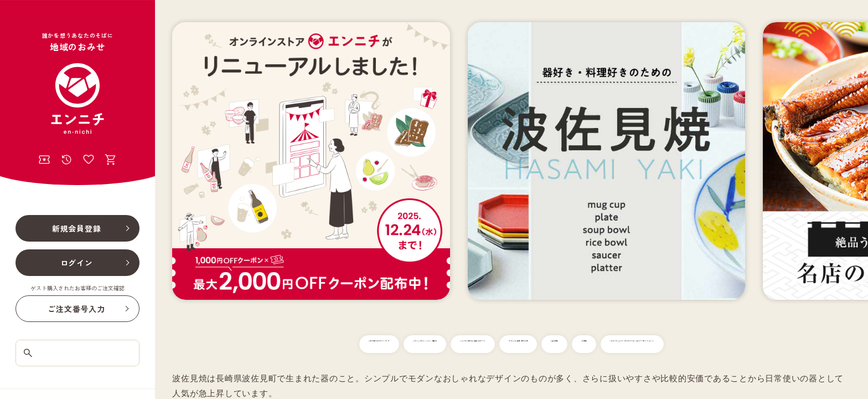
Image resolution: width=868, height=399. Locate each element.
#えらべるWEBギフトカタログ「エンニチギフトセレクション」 (512, 367)
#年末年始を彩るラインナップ (265, 344)
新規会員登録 (77, 228)
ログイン (77, 263)
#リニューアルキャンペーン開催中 (392, 344)
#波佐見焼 (741, 344)
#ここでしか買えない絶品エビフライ (529, 344)
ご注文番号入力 (76, 309)
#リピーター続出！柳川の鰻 (656, 344)
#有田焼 (794, 344)
